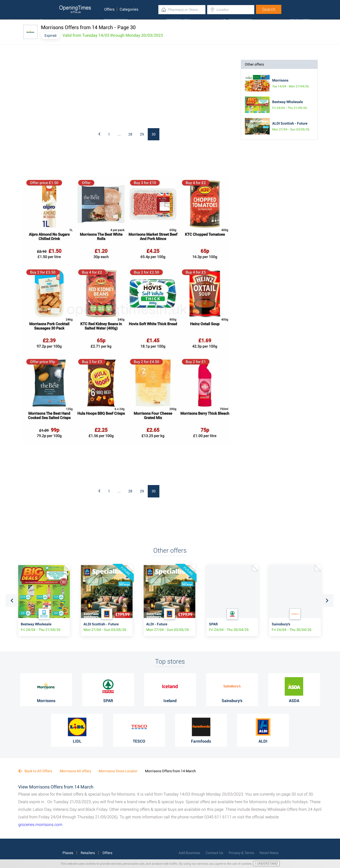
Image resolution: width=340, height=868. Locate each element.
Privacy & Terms (241, 853)
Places (68, 853)
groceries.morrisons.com (40, 825)
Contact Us (214, 853)
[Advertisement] (89, 91)
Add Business (189, 853)
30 (154, 134)
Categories (129, 9)
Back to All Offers (35, 771)
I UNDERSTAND (266, 864)
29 (142, 134)
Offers (109, 9)
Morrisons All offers (75, 771)
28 (130, 134)
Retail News (269, 853)
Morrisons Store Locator (118, 771)
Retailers (88, 853)
